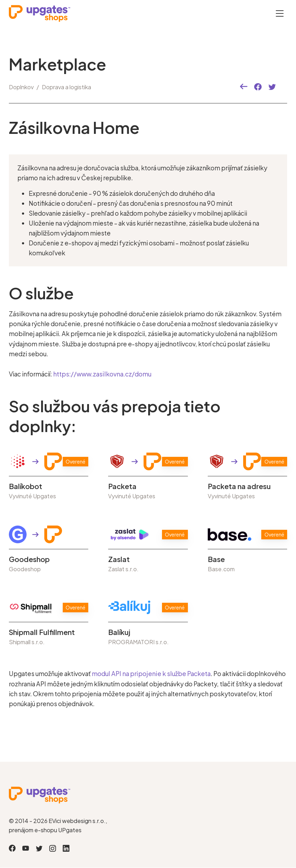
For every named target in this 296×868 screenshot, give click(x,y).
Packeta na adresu (239, 486)
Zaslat (119, 559)
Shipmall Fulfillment (42, 632)
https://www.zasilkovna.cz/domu (102, 374)
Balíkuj (119, 632)
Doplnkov (21, 87)
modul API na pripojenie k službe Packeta (150, 674)
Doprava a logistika (66, 87)
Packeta (122, 486)
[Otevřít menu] (280, 13)
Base (216, 559)
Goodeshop (29, 559)
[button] (244, 87)
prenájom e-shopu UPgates (45, 830)
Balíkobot (26, 486)
